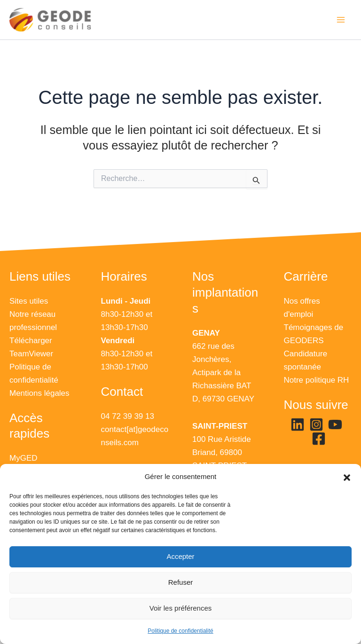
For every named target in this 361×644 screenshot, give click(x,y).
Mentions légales (39, 393)
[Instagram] (316, 424)
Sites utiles (29, 301)
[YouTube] (335, 424)
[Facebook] (319, 439)
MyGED (24, 458)
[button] (347, 477)
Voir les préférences (181, 608)
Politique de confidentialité (180, 631)
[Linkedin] (298, 424)
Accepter (180, 556)
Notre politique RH (317, 380)
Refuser (181, 582)
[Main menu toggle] (341, 20)
